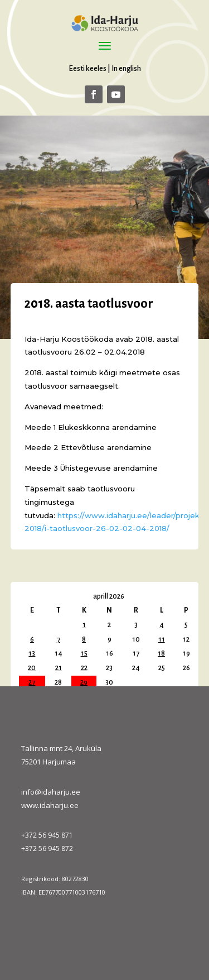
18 (161, 653)
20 (32, 668)
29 (84, 682)
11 (162, 639)
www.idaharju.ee (50, 805)
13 (32, 653)
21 (59, 668)
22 (84, 668)
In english (126, 68)
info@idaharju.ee (51, 792)
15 (84, 653)
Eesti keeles (88, 68)
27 (32, 682)
